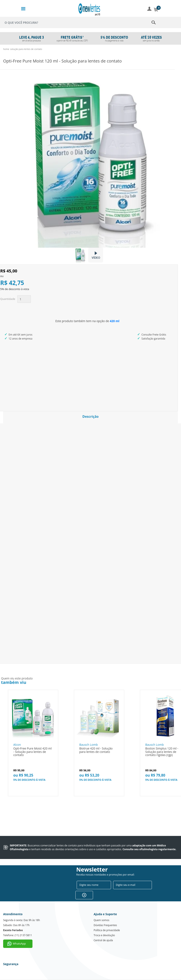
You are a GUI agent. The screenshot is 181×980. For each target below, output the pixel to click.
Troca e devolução (104, 935)
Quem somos (101, 920)
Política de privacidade (107, 930)
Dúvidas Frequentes (105, 925)
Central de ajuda (103, 940)
